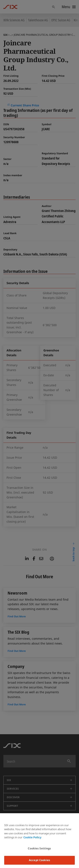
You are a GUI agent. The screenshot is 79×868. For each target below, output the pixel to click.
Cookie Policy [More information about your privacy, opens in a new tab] (32, 837)
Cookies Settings (39, 848)
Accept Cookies (39, 860)
